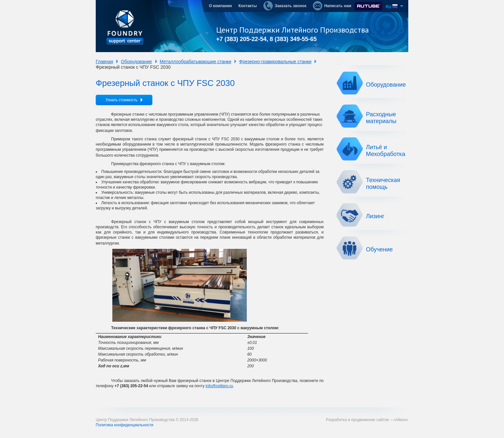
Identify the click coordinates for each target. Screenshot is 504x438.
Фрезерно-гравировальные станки (275, 62)
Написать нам (332, 6)
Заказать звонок (285, 6)
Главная (104, 62)
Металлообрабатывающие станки (196, 62)
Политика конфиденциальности (125, 425)
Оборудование (136, 62)
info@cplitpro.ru (219, 386)
